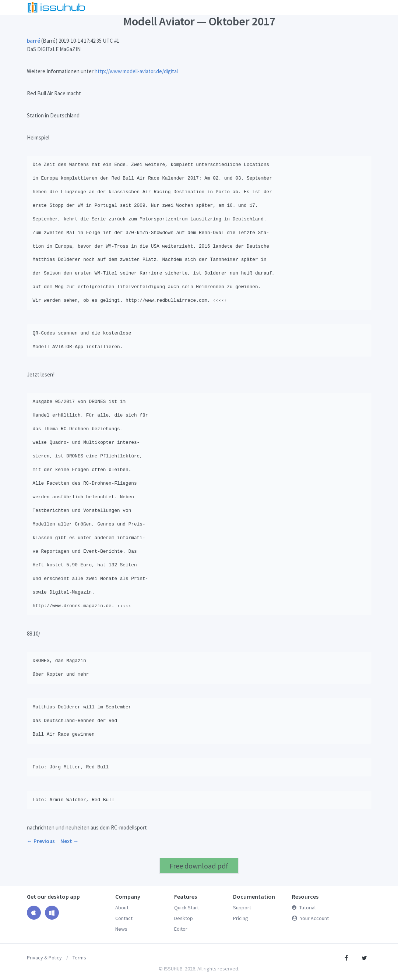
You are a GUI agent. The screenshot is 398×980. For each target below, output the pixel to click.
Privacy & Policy (44, 958)
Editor (181, 929)
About (122, 908)
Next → (70, 841)
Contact (124, 918)
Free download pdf (199, 866)
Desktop (184, 918)
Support (242, 908)
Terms (79, 958)
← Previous (41, 841)
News (121, 929)
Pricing (241, 918)
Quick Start (186, 908)
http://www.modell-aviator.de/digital (136, 71)
